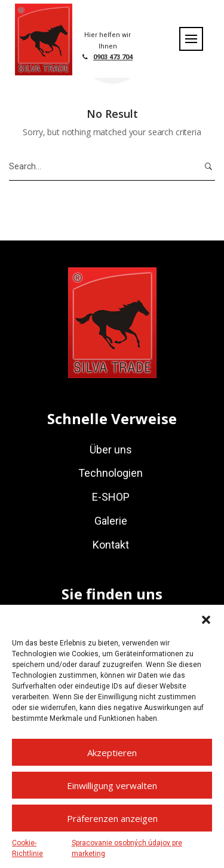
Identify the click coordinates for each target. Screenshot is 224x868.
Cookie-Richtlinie (27, 848)
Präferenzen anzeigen (112, 818)
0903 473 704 (113, 57)
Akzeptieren (112, 753)
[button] (206, 620)
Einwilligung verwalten (112, 785)
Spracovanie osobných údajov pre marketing (127, 848)
